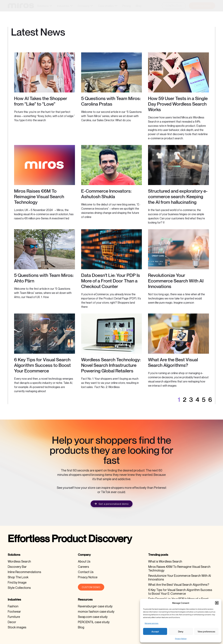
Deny (181, 631)
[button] (217, 603)
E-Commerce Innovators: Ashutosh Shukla (106, 194)
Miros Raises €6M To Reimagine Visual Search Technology (39, 196)
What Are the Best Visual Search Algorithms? (173, 362)
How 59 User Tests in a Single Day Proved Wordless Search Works (178, 104)
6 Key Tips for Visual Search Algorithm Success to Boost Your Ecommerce (42, 365)
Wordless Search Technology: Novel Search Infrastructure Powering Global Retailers (111, 365)
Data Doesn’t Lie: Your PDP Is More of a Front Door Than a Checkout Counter (111, 281)
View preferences (206, 631)
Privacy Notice (181, 639)
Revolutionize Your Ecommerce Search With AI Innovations (176, 281)
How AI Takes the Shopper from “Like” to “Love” (41, 101)
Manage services (152, 623)
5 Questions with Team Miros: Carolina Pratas (111, 101)
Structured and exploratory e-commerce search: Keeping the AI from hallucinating (178, 196)
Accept (155, 631)
